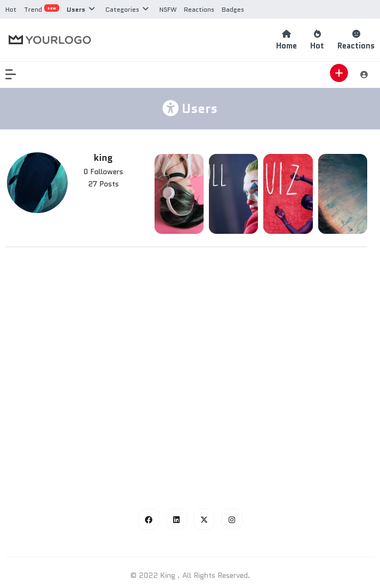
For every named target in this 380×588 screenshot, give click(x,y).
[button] (16, 75)
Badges (233, 9)
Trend (42, 9)
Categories (122, 9)
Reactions (199, 9)
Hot (11, 9)
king (103, 158)
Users (76, 9)
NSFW (168, 9)
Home (286, 40)
